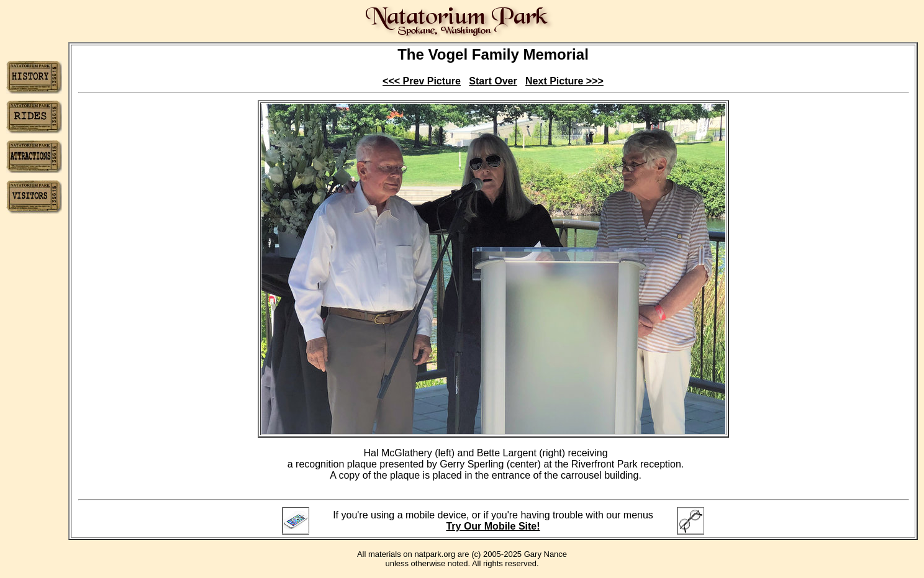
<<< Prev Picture (422, 81)
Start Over (493, 81)
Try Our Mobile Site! (493, 526)
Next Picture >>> (564, 81)
